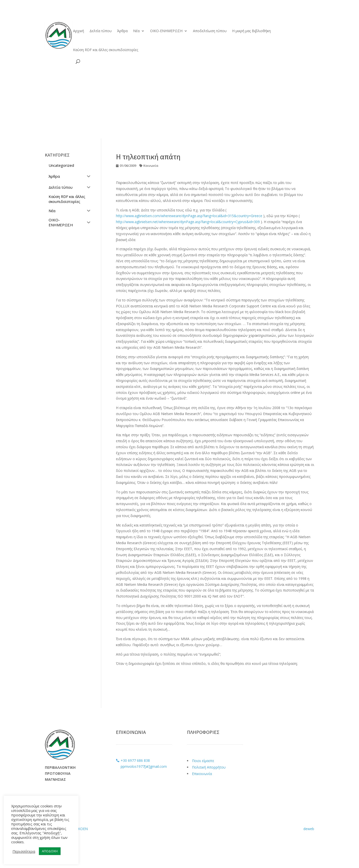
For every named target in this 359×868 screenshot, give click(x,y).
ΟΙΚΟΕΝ (81, 829)
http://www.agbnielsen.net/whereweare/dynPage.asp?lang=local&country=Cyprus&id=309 (188, 222)
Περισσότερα (24, 851)
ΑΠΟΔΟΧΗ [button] (50, 851)
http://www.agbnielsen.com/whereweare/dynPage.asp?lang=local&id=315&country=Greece (189, 216)
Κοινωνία (151, 166)
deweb (309, 829)
